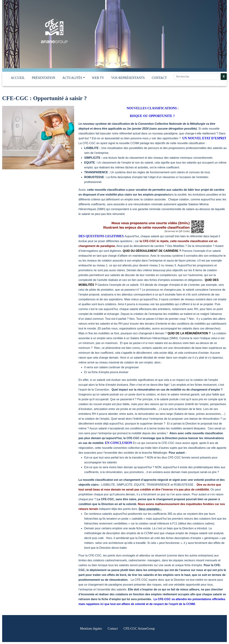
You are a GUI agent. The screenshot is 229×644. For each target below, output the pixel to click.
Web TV (98, 80)
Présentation (44, 80)
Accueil (18, 80)
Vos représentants (128, 80)
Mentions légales (91, 631)
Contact (159, 80)
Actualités (72, 80)
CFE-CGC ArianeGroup (139, 631)
